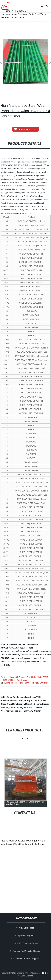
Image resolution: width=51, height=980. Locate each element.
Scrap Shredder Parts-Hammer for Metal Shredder (26, 683)
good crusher (27, 697)
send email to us (26, 129)
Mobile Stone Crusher (10, 697)
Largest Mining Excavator (21, 707)
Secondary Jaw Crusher (30, 711)
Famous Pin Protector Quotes (28, 951)
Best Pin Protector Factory (28, 943)
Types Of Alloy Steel (28, 935)
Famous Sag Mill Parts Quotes (33, 701)
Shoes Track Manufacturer (12, 704)
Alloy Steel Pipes (28, 928)
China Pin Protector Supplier (28, 959)
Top (44, 972)
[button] (42, 6)
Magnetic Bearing (33, 704)
